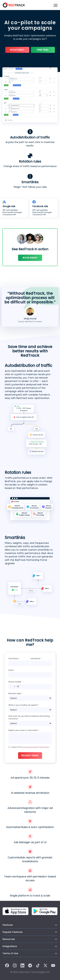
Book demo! (30, 258)
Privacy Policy (44, 747)
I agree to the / (30, 747)
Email (11, 670)
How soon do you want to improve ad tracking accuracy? (29, 717)
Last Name (35, 659)
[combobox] (14, 687)
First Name (13, 659)
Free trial (43, 50)
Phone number (15, 682)
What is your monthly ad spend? (23, 705)
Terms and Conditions (30, 747)
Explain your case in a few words (23, 730)
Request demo (30, 755)
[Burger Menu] (55, 5)
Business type (15, 693)
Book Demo (17, 50)
